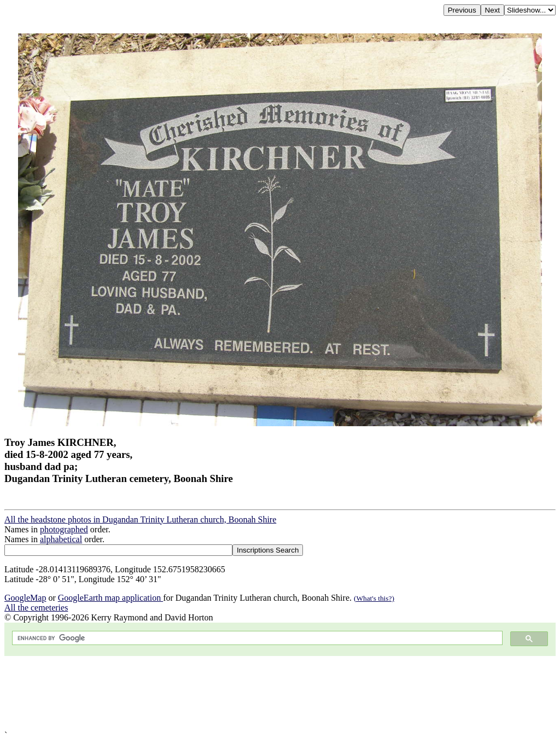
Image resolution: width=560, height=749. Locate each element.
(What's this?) (374, 598)
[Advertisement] (280, 693)
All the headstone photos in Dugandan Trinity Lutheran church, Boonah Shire (140, 519)
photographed (64, 529)
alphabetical (61, 539)
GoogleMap (25, 598)
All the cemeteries (36, 608)
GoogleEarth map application (110, 598)
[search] (256, 638)
